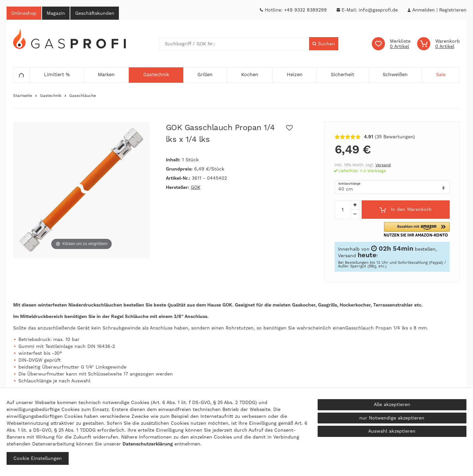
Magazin (57, 13)
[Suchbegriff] (235, 44)
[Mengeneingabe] (343, 210)
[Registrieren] (453, 10)
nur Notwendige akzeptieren (392, 418)
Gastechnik (51, 96)
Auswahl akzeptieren (392, 431)
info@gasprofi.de (378, 10)
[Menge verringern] (355, 215)
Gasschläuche (83, 96)
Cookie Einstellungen (38, 458)
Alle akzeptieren (392, 404)
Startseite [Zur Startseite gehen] (23, 96)
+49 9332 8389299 (305, 10)
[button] (422, 230)
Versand (383, 165)
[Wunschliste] (391, 44)
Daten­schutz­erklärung (148, 444)
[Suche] (324, 44)
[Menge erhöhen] (355, 205)
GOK (196, 188)
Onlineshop (24, 13)
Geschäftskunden (96, 13)
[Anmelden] (423, 10)
